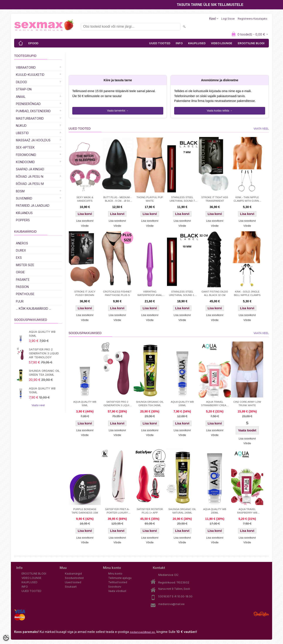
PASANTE (23, 280)
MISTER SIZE (25, 265)
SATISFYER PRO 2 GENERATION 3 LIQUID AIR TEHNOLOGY (44, 353)
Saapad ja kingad (30, 169)
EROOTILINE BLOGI (251, 43)
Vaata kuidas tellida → (220, 111)
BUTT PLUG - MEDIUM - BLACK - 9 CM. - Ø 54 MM (117, 199)
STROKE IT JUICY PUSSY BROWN (85, 293)
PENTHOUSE (25, 294)
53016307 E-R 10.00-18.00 (175, 596)
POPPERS (23, 220)
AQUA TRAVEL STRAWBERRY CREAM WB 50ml (215, 404)
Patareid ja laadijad (33, 205)
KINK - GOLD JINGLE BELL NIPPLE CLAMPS (247, 293)
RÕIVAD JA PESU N (30, 177)
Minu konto (115, 574)
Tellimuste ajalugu (120, 578)
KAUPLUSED (197, 43)
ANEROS (22, 243)
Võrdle (85, 226)
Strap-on (24, 89)
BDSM (20, 191)
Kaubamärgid (73, 574)
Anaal (21, 97)
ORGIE (20, 272)
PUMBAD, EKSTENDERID (33, 111)
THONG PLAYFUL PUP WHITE (150, 199)
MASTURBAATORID (30, 118)
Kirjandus (24, 213)
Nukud (21, 126)
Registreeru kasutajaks (253, 19)
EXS (19, 258)
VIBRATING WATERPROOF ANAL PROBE (150, 294)
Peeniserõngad (28, 104)
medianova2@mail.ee (142, 632)
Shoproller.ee (261, 614)
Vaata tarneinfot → (118, 111)
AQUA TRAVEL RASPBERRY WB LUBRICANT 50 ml (247, 511)
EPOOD (33, 43)
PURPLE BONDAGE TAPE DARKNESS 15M (85, 511)
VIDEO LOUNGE (222, 43)
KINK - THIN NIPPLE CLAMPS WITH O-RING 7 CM (247, 199)
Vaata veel (38, 405)
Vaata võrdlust (117, 591)
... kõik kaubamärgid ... (33, 308)
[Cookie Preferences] (6, 638)
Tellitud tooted (118, 582)
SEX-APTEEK (25, 147)
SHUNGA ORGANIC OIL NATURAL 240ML (182, 511)
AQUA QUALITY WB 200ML (215, 511)
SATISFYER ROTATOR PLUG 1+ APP (150, 511)
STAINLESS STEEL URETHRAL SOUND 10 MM (182, 294)
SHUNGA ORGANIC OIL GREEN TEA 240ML (44, 373)
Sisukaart (71, 587)
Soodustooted (74, 578)
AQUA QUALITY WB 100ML (42, 390)
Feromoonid (26, 155)
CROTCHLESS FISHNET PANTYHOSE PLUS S (117, 293)
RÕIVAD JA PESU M (30, 184)
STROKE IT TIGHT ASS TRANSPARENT (215, 199)
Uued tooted (73, 582)
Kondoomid (25, 162)
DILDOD (21, 82)
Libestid (22, 133)
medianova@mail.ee (171, 604)
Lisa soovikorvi (85, 221)
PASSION (22, 287)
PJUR (20, 301)
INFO (179, 43)
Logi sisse (228, 19)
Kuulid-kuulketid (30, 75)
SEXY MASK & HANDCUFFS (85, 199)
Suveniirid (24, 198)
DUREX (21, 250)
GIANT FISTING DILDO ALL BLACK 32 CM (215, 293)
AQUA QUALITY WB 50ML (42, 334)
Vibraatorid (26, 67)
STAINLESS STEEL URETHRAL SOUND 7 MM (182, 199)
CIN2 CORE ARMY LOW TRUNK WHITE (247, 404)
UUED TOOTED (160, 43)
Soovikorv (115, 587)
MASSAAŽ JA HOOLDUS (33, 140)
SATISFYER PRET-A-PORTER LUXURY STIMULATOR (117, 511)
